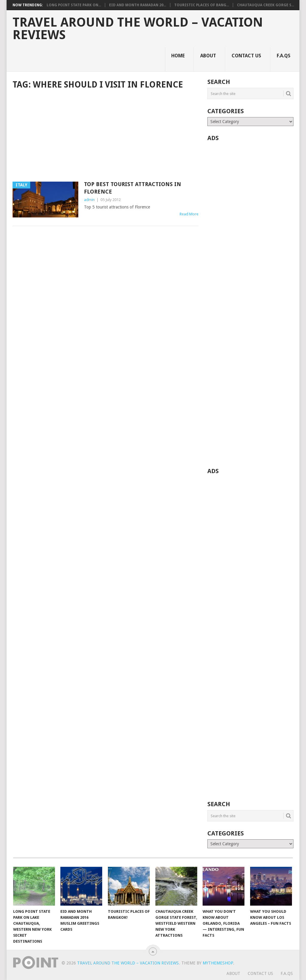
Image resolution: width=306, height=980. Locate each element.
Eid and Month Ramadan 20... (138, 5)
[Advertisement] (105, 136)
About (208, 56)
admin (89, 200)
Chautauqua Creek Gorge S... (266, 5)
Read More (189, 214)
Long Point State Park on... (74, 5)
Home (178, 56)
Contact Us (246, 56)
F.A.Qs (284, 56)
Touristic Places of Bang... (202, 5)
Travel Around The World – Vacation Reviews (138, 29)
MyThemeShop (218, 963)
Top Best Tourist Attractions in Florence (133, 188)
